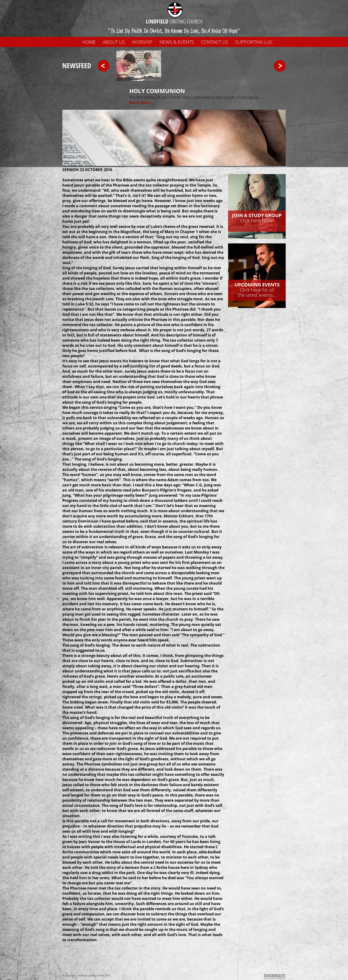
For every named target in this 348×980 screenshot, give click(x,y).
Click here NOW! (257, 218)
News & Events (177, 42)
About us (114, 42)
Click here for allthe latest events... (257, 290)
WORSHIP (142, 42)
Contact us (215, 42)
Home (89, 42)
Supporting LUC (254, 42)
